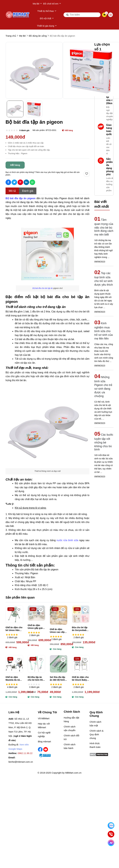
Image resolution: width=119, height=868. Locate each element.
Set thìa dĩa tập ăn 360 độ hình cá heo (57, 679)
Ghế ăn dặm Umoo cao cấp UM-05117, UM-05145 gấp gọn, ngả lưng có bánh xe (58, 631)
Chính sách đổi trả (71, 737)
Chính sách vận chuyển (70, 728)
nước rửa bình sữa (67, 540)
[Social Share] (8, 182)
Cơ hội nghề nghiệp (44, 734)
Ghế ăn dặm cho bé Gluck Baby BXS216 (80, 679)
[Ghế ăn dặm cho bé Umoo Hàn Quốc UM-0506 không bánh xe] (14, 614)
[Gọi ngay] (111, 834)
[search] (82, 15)
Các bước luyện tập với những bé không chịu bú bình (104, 442)
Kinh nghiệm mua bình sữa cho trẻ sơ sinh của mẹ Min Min (104, 331)
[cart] (104, 15)
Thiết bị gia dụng (47, 26)
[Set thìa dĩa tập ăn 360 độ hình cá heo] (59, 664)
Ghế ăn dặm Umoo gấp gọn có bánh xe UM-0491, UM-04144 (36, 627)
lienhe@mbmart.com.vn (21, 762)
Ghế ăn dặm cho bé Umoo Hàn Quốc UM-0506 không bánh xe (14, 629)
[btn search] (68, 15)
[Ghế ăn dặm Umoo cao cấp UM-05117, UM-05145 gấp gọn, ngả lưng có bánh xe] (59, 615)
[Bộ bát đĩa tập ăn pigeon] (21, 198)
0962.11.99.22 (25, 753)
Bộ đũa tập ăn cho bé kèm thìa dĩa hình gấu (36, 679)
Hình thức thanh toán (95, 745)
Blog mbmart (44, 741)
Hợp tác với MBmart (44, 725)
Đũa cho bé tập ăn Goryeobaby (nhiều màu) (80, 629)
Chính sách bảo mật (95, 724)
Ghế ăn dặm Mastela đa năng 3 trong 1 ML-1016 (14, 679)
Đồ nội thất (47, 18)
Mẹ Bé (37, 4)
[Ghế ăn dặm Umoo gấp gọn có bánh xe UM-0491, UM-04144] (37, 613)
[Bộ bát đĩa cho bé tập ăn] (43, 288)
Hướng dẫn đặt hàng (71, 719)
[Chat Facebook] (111, 843)
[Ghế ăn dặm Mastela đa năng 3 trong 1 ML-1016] (14, 664)
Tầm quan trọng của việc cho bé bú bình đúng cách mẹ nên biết (104, 227)
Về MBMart (44, 718)
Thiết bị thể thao (47, 11)
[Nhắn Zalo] (111, 825)
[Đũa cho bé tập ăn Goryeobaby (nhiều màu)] (81, 614)
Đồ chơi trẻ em (52, 4)
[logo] (18, 15)
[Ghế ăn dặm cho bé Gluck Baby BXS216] (81, 664)
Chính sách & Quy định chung (96, 734)
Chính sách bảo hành (70, 746)
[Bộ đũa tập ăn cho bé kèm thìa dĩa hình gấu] (37, 664)
